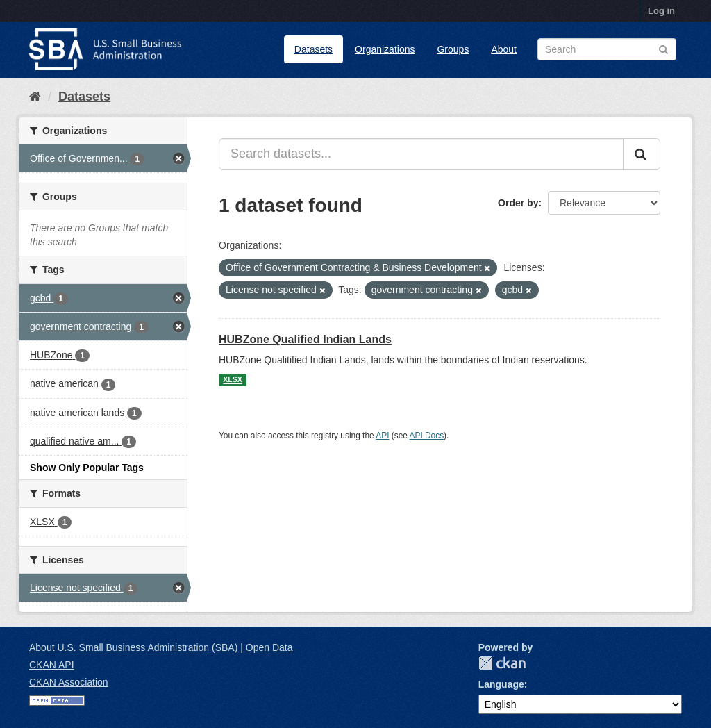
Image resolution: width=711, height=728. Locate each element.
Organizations (385, 49)
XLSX (232, 380)
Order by (518, 203)
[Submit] (642, 154)
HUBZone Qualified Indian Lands (305, 339)
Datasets (313, 49)
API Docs (427, 436)
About (504, 49)
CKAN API (52, 665)
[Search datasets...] (421, 154)
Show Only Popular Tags (87, 468)
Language (501, 684)
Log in (661, 11)
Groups (453, 49)
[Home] (35, 97)
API (382, 436)
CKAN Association (69, 682)
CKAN (502, 663)
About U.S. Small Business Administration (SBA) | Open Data (161, 647)
